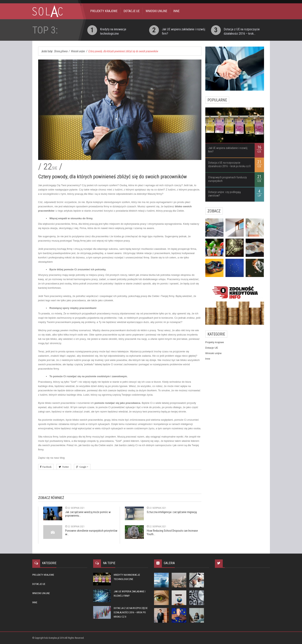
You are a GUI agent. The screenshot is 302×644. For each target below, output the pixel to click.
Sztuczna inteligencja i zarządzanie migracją (172, 512)
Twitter (65, 467)
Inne (176, 11)
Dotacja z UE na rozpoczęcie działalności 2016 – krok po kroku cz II (131, 612)
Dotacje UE (132, 11)
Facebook (46, 467)
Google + (83, 467)
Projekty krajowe (104, 11)
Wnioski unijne (156, 11)
